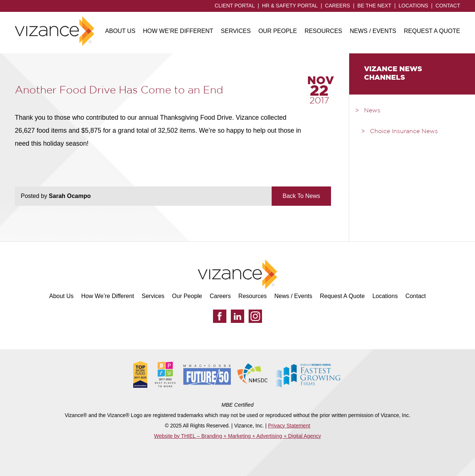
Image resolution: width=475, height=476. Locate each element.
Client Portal (235, 6)
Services (236, 31)
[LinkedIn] (237, 316)
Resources (323, 31)
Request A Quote (432, 31)
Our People (278, 31)
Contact (448, 6)
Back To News (301, 196)
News (372, 111)
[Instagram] (255, 316)
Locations (413, 6)
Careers (338, 6)
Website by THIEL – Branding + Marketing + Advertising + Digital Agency (237, 436)
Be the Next (374, 6)
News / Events (373, 31)
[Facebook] (220, 316)
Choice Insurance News (404, 132)
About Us (120, 31)
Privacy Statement (289, 426)
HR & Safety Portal (290, 6)
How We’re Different (178, 31)
